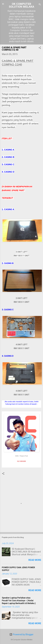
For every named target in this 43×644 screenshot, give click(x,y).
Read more (35, 560)
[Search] (40, 5)
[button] (40, 48)
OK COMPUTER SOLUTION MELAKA (21, 5)
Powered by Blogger (21, 634)
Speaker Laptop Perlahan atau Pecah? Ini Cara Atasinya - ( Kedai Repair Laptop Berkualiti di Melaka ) (19, 600)
